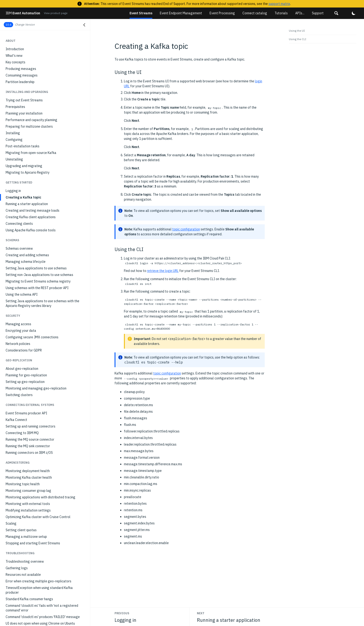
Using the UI (297, 31)
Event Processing (222, 13)
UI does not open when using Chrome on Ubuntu (40, 548)
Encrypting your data (21, 255)
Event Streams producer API (26, 338)
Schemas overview (19, 173)
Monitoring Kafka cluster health (29, 402)
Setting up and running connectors (31, 351)
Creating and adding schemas (27, 179)
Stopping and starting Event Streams (33, 468)
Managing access (18, 248)
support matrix (279, 4)
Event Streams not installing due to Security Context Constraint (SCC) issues (44, 583)
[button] (336, 13)
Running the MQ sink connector (28, 370)
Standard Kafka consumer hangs (29, 523)
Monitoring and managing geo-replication (36, 313)
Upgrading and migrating (24, 90)
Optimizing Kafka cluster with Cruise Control (38, 441)
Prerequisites (15, 31)
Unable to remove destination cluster (33, 554)
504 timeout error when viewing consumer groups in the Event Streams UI (46, 617)
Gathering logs (17, 492)
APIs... (300, 13)
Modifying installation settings (28, 435)
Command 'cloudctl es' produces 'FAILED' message (43, 541)
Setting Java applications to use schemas (36, 193)
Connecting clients (19, 148)
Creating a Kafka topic (23, 122)
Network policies (18, 268)
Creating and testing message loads (33, 135)
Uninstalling (14, 84)
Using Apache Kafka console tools (31, 155)
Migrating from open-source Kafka (31, 77)
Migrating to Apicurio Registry (28, 97)
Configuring (14, 64)
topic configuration (186, 229)
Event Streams (141, 13)
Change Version (25, 25)
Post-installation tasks (23, 71)
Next (201, 613)
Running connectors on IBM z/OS (29, 377)
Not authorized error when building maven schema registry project (42, 594)
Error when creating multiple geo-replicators (38, 506)
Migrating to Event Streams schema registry (38, 206)
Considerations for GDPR (24, 275)
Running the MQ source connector (30, 364)
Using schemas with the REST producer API (37, 212)
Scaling (11, 448)
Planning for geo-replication (26, 300)
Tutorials (281, 13)
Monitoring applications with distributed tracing (40, 422)
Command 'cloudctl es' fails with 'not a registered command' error (42, 532)
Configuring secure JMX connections (32, 262)
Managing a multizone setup (26, 461)
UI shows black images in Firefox (30, 574)
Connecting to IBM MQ (22, 357)
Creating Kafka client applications (31, 141)
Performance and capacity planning (31, 44)
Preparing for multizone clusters (29, 51)
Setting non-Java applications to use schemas (39, 199)
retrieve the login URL (163, 271)
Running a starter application (27, 128)
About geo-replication (22, 293)
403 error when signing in (24, 561)
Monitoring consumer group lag (28, 415)
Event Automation (23, 13)
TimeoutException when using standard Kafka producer (39, 515)
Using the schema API (22, 219)
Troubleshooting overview (25, 486)
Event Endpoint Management (181, 13)
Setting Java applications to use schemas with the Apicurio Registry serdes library (42, 228)
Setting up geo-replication (25, 306)
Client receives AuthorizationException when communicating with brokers (38, 606)
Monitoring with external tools (28, 428)
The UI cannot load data (23, 568)
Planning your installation (24, 38)
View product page (56, 13)
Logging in (13, 115)
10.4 (8, 25)
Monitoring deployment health (28, 395)
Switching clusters (19, 319)
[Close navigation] (84, 25)
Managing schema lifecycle (26, 186)
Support (318, 13)
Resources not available (23, 499)
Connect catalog (255, 13)
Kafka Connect (16, 344)
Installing (13, 57)
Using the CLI (298, 39)
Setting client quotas (21, 454)
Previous (122, 613)
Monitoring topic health (23, 408)
